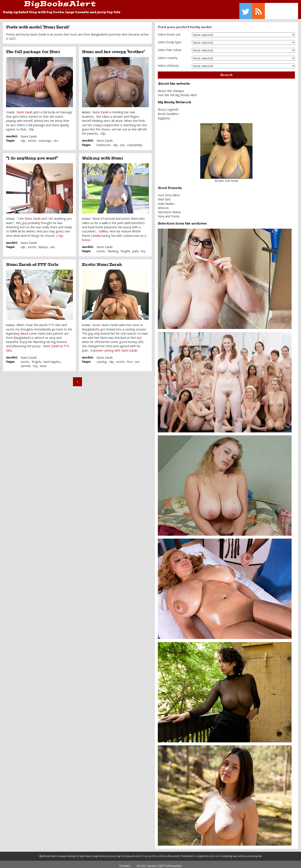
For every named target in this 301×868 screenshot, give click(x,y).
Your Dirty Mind (169, 192)
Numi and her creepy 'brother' (113, 49)
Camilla (96, 233)
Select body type (170, 39)
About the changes (171, 88)
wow (43, 363)
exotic (32, 138)
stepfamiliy (135, 142)
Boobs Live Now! (226, 178)
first (130, 359)
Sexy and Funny (169, 213)
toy (143, 248)
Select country (168, 55)
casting (102, 359)
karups (43, 244)
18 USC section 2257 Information (159, 863)
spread (26, 363)
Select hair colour (170, 47)
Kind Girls (164, 196)
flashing (113, 248)
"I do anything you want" (32, 155)
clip (23, 138)
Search (226, 72)
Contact (125, 863)
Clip (31, 126)
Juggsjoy (164, 115)
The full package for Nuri (33, 49)
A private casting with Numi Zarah (114, 347)
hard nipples (52, 359)
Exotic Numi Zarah (102, 261)
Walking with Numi (102, 155)
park (135, 248)
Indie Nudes (166, 201)
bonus (86, 237)
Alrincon (163, 205)
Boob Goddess (168, 111)
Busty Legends (168, 106)
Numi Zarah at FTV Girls (32, 261)
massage (45, 138)
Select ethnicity (168, 63)
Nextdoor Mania (169, 209)
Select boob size (169, 31)
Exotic (97, 322)
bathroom (104, 142)
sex (56, 138)
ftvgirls (125, 248)
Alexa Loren (29, 331)
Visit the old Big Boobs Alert (177, 92)
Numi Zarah (25, 109)
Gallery (103, 228)
